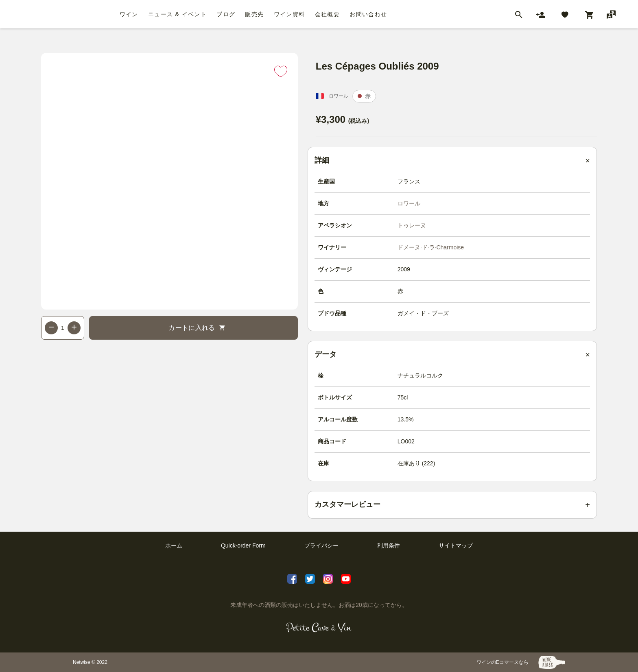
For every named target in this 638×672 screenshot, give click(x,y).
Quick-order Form (243, 545)
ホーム (174, 545)
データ (326, 354)
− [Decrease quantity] (51, 327)
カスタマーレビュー (347, 504)
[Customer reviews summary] (452, 505)
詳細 (322, 160)
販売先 (254, 14)
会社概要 (328, 14)
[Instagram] (328, 579)
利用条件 (389, 545)
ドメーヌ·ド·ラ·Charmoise (431, 247)
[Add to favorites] (281, 71)
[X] (310, 579)
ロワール (409, 203)
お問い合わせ (368, 14)
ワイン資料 (290, 14)
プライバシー (321, 545)
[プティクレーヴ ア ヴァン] (319, 628)
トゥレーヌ (412, 225)
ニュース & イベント (178, 14)
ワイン (129, 14)
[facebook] (292, 579)
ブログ (226, 14)
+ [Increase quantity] (74, 327)
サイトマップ (456, 545)
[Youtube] (346, 579)
